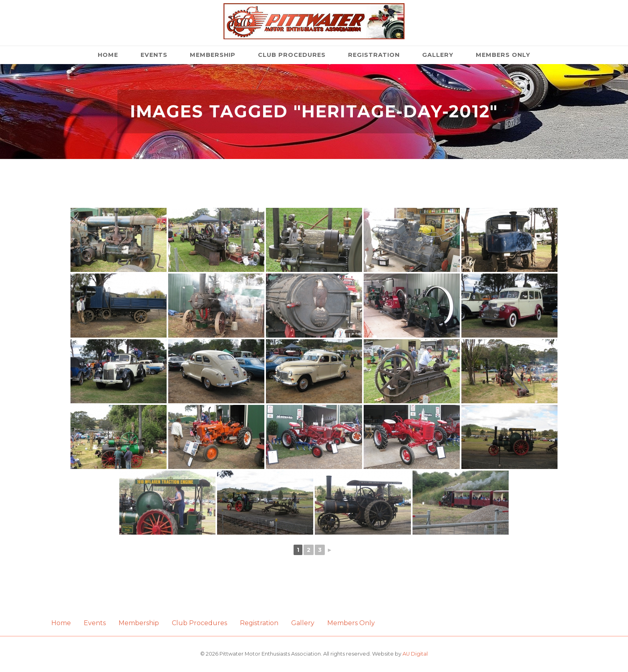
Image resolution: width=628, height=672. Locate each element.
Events (154, 55)
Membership (213, 55)
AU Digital (415, 654)
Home (108, 55)
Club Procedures (292, 55)
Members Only (503, 55)
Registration (374, 55)
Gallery (438, 55)
